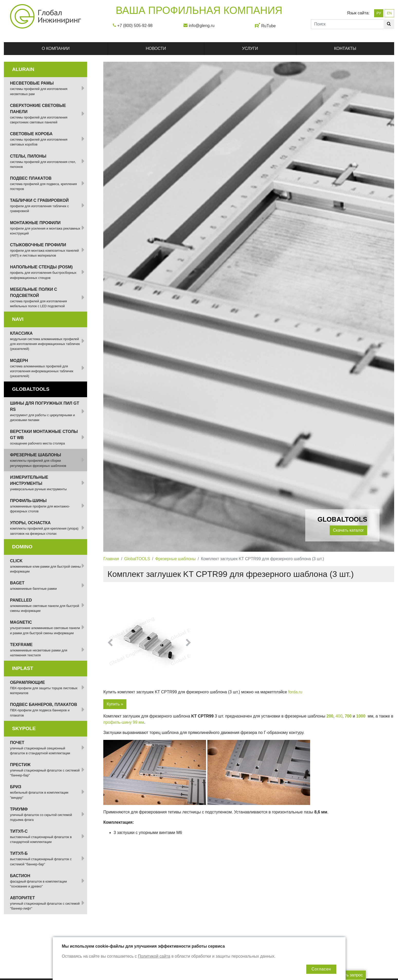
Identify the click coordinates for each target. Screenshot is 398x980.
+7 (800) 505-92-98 (135, 26)
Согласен (321, 969)
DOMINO (22, 547)
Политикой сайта (154, 956)
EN (389, 13)
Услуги (250, 48)
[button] (110, 643)
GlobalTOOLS (137, 559)
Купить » (115, 704)
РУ (379, 13)
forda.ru (295, 692)
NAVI (18, 319)
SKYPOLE (24, 728)
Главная (111, 559)
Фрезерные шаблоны (175, 559)
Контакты (345, 48)
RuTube (269, 26)
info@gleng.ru (202, 26)
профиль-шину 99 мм (124, 722)
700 (348, 716)
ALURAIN (23, 69)
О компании (56, 48)
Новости (156, 48)
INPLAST (23, 668)
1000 (361, 716)
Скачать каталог (349, 530)
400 (339, 716)
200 (330, 716)
